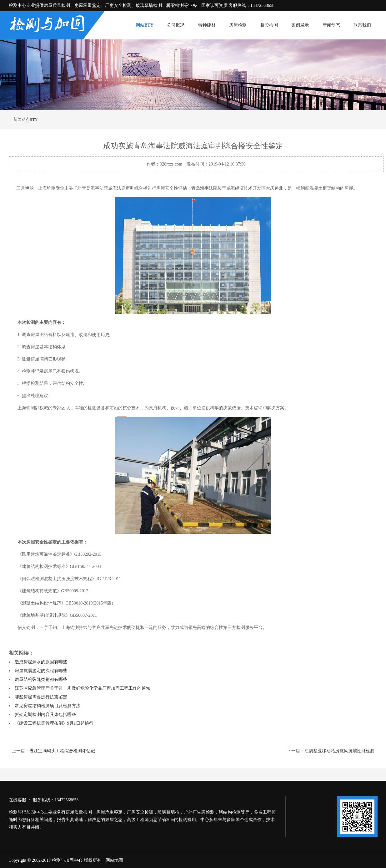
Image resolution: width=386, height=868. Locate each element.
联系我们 (362, 25)
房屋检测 (238, 25)
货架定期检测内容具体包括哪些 (45, 715)
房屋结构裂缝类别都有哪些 (41, 679)
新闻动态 (331, 25)
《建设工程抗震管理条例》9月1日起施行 (54, 723)
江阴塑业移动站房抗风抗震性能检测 (339, 751)
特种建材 (207, 25)
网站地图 (114, 860)
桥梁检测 (269, 25)
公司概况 (176, 25)
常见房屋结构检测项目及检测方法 (48, 706)
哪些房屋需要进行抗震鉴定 (41, 697)
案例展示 (300, 25)
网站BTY (145, 25)
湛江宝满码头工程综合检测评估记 (62, 751)
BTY (34, 119)
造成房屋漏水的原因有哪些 (41, 662)
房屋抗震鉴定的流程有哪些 (41, 671)
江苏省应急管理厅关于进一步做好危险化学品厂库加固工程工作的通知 (83, 688)
